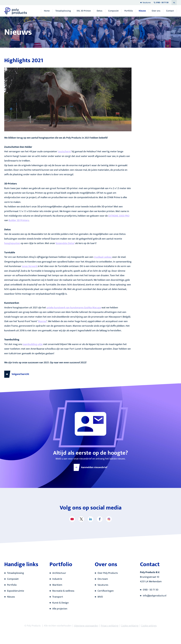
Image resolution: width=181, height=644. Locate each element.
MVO (100, 597)
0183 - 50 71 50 (151, 590)
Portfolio (129, 11)
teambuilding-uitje (33, 344)
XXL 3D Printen (84, 11)
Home (47, 11)
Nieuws (142, 11)
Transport (58, 597)
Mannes (42, 321)
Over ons (156, 11)
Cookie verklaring (130, 626)
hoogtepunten (12, 243)
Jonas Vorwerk (30, 266)
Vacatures (147, 2)
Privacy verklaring (110, 626)
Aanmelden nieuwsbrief (94, 467)
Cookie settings (149, 626)
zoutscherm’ (65, 152)
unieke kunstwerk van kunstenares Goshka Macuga (74, 308)
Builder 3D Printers (19, 220)
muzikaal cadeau (103, 257)
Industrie (57, 579)
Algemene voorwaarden (86, 626)
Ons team (103, 579)
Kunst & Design (61, 603)
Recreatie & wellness (63, 591)
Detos (100, 11)
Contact (170, 11)
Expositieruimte (16, 591)
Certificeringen (106, 591)
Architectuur (59, 573)
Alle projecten (60, 609)
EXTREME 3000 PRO (119, 216)
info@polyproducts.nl (155, 596)
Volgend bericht (20, 374)
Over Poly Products (108, 573)
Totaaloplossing (63, 11)
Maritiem (57, 585)
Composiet (113, 11)
